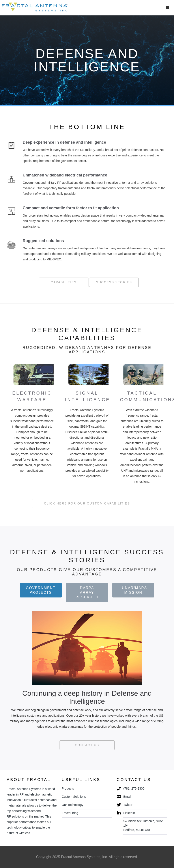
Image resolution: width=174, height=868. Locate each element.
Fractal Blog (70, 813)
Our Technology (73, 805)
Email (127, 797)
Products (68, 788)
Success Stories (114, 282)
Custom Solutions (74, 797)
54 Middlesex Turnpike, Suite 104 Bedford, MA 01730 (143, 825)
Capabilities (64, 282)
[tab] (41, 590)
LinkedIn (129, 813)
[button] (167, 8)
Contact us (87, 745)
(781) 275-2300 (134, 788)
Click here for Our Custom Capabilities (87, 503)
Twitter (128, 805)
